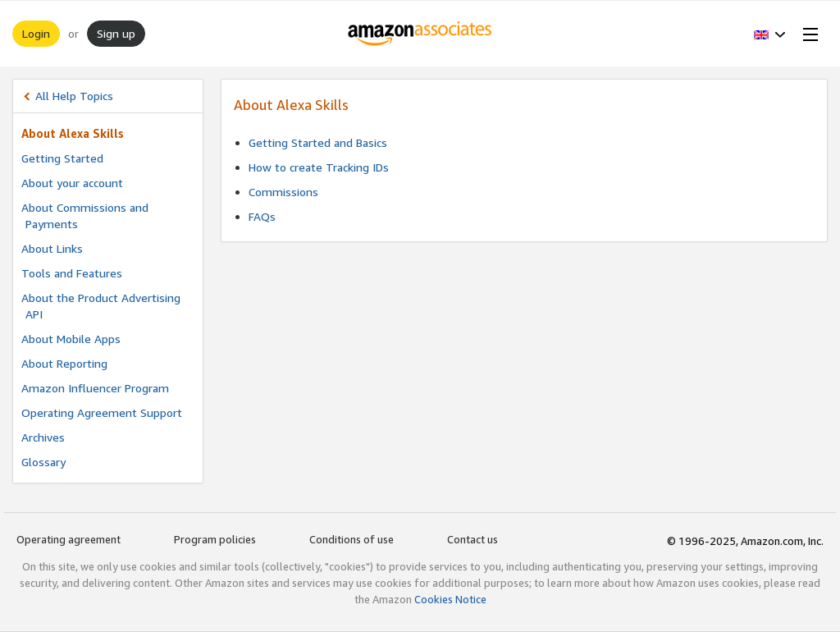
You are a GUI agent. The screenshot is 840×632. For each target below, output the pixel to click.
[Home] (420, 34)
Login (36, 33)
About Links (52, 248)
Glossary (43, 462)
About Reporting (64, 363)
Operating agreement (68, 539)
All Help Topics (74, 96)
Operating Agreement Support (102, 412)
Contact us (472, 539)
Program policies (215, 539)
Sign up (116, 33)
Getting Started (62, 158)
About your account (72, 183)
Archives (43, 437)
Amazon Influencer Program (95, 388)
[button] (770, 34)
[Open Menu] (807, 34)
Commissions (283, 192)
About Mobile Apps (71, 339)
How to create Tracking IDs (319, 167)
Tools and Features (72, 273)
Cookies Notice (450, 599)
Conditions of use (352, 539)
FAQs (262, 216)
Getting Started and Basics (318, 142)
